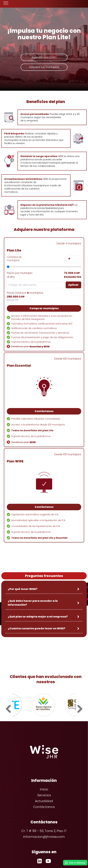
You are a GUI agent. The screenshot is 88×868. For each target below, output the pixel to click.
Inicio (44, 789)
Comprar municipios (44, 308)
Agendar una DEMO (44, 57)
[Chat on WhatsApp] (75, 863)
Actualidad (44, 801)
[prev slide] (8, 708)
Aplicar (73, 285)
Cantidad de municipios (14, 259)
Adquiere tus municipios (44, 67)
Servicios (44, 795)
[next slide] (80, 708)
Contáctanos (44, 411)
